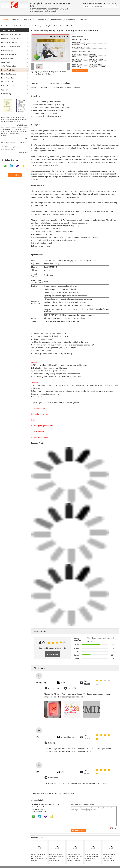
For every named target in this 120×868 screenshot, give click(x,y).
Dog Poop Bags (6, 94)
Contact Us (71, 20)
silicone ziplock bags (55, 794)
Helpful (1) (72, 688)
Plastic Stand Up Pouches (10, 42)
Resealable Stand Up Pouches (11, 34)
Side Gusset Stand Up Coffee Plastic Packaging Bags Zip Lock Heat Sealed (110, 858)
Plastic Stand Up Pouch (9, 54)
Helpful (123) (53, 743)
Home (5, 20)
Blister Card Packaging (9, 74)
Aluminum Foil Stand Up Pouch (11, 38)
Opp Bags (4, 90)
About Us (27, 20)
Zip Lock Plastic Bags (21, 26)
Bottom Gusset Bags (8, 78)
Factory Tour (41, 20)
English (114, 3)
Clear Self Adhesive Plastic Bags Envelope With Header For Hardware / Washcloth (74, 858)
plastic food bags (42, 794)
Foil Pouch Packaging (8, 86)
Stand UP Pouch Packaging (10, 82)
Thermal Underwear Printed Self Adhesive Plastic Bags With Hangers (92, 858)
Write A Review (52, 654)
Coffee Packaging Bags (9, 66)
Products (16, 20)
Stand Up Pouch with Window (11, 46)
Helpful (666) (53, 778)
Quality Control (56, 20)
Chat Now (83, 20)
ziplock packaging (68, 794)
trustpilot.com (54, 688)
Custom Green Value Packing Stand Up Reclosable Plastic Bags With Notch (39, 858)
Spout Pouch (5, 62)
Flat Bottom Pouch (7, 58)
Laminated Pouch (7, 50)
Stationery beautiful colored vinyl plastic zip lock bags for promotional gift (57, 858)
